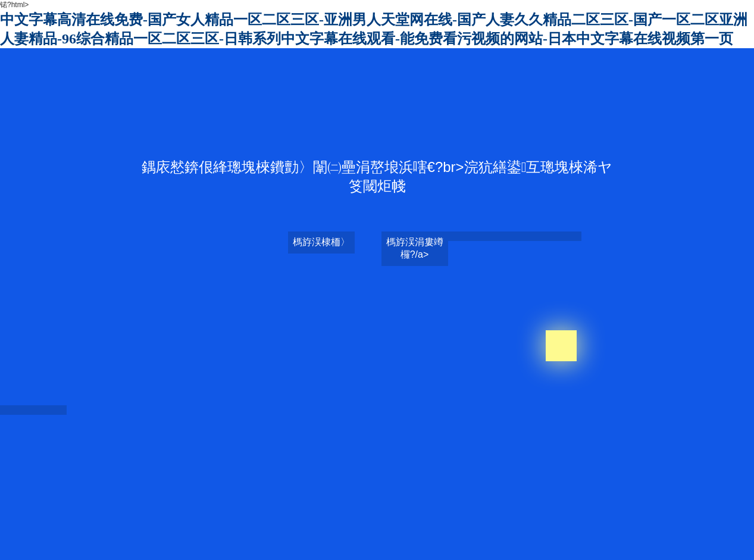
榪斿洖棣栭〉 (321, 242)
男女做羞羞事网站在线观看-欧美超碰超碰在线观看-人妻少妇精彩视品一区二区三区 (331, 481)
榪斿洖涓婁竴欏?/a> (415, 248)
